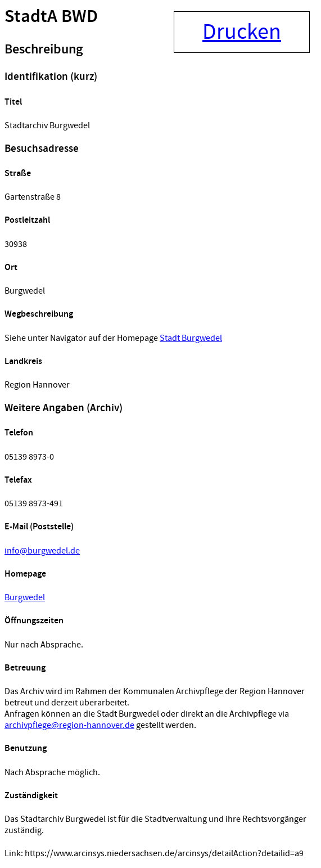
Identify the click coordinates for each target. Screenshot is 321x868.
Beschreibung (44, 50)
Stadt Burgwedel (191, 338)
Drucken (242, 32)
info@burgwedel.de (42, 551)
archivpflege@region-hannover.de (69, 725)
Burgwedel (25, 597)
